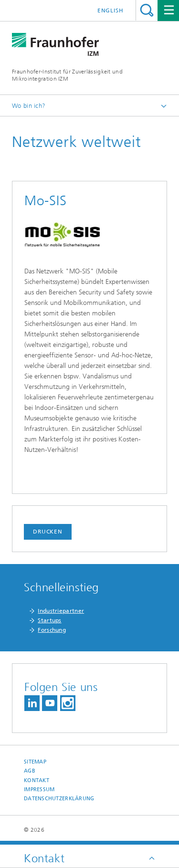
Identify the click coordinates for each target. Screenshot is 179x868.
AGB (30, 771)
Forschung (52, 630)
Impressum (39, 790)
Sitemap (35, 762)
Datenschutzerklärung (59, 799)
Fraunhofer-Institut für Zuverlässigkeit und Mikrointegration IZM (67, 75)
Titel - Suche (147, 10)
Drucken (48, 532)
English (111, 10)
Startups (49, 620)
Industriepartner (61, 611)
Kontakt (37, 780)
